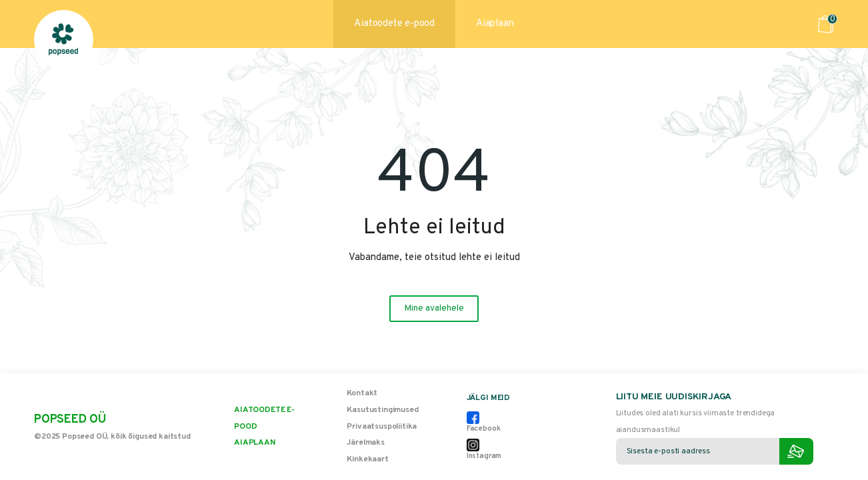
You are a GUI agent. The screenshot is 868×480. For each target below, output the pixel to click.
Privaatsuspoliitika (382, 427)
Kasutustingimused (382, 410)
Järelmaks (366, 443)
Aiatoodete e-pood (394, 24)
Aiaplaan (495, 24)
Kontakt (362, 393)
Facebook (484, 422)
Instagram (484, 450)
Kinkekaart (367, 459)
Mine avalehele (434, 308)
